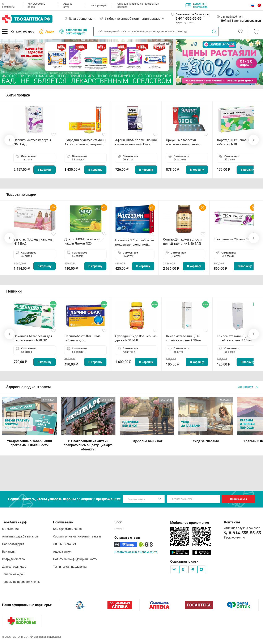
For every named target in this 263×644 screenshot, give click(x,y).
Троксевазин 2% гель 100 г (234, 239)
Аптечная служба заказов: (192, 14)
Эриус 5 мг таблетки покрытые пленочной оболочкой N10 (182, 142)
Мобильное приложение (190, 523)
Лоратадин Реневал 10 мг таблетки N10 (236, 142)
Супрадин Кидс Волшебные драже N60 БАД (136, 338)
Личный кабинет (65, 544)
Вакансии (9, 552)
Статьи (119, 529)
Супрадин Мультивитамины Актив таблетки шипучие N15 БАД (85, 142)
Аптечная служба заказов (20, 536)
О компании (8, 5)
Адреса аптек (68, 5)
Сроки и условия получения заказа (77, 536)
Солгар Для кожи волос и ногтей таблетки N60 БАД (182, 242)
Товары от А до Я (14, 574)
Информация (99, 5)
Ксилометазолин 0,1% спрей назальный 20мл (183, 338)
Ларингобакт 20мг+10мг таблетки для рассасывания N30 (82, 338)
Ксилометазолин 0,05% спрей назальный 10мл (234, 338)
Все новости (248, 387)
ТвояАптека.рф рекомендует (73, 31)
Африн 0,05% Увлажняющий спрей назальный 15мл (136, 142)
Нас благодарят (13, 544)
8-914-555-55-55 (189, 19)
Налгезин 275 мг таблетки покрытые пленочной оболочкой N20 (135, 243)
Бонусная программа (196, 5)
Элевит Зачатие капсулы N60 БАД (32, 142)
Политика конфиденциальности (75, 559)
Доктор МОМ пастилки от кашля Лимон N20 (84, 241)
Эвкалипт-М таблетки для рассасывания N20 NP (33, 338)
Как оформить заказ (36, 5)
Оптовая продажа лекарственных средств (138, 5)
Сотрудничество (13, 559)
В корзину (44, 170)
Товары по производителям (21, 582)
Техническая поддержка (70, 567)
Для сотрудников (14, 567)
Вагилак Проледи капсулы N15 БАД (33, 242)
